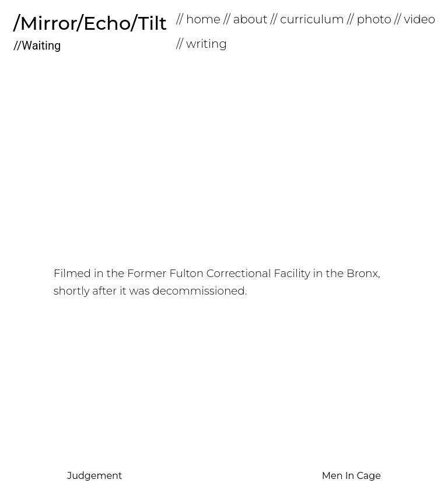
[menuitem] (200, 19)
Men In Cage (351, 476)
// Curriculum (307, 19)
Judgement (94, 476)
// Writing (202, 44)
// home (198, 19)
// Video (415, 19)
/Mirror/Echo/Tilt (90, 23)
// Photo (369, 19)
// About (246, 19)
